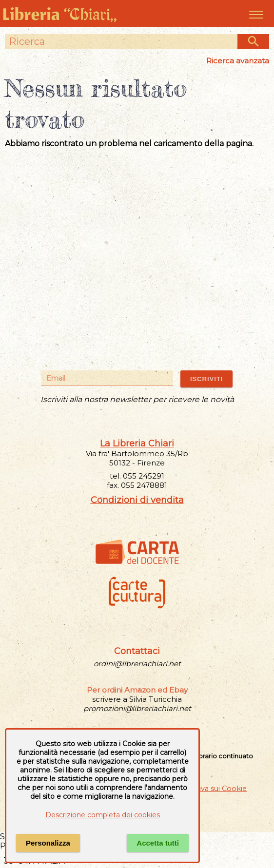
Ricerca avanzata (238, 61)
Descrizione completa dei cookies (103, 815)
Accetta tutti (158, 843)
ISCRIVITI (206, 379)
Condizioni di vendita (137, 500)
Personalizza (48, 843)
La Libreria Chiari (137, 444)
